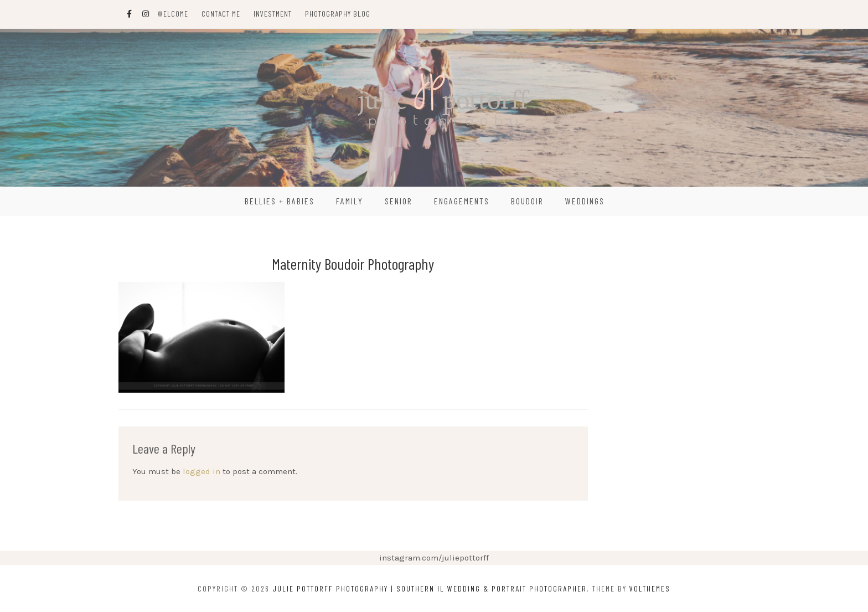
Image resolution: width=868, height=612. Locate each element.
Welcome (173, 14)
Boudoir (527, 201)
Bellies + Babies (280, 201)
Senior (399, 201)
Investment (273, 14)
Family (350, 201)
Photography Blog (338, 14)
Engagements (462, 201)
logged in (201, 471)
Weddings (585, 201)
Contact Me (221, 14)
